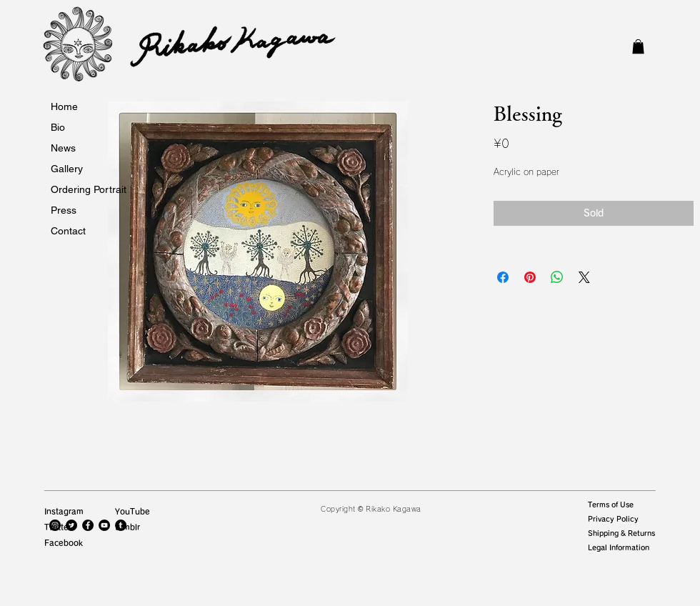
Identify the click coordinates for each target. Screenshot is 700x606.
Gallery (67, 169)
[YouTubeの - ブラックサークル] (104, 525)
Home (64, 106)
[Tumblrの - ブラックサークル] (121, 525)
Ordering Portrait (89, 189)
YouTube (132, 511)
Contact (68, 231)
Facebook (64, 543)
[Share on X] (584, 277)
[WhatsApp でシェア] (557, 277)
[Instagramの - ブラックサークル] (55, 525)
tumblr (127, 527)
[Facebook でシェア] (503, 277)
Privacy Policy (613, 519)
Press (64, 210)
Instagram (64, 511)
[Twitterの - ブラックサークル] (71, 525)
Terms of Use (611, 505)
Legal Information (619, 547)
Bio (58, 127)
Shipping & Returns (621, 533)
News (63, 148)
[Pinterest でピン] (530, 277)
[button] (638, 46)
